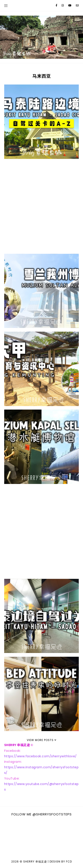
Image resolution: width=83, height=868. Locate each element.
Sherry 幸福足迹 (35, 862)
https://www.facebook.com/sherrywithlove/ (41, 756)
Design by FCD (61, 862)
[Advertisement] (41, 206)
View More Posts (42, 740)
